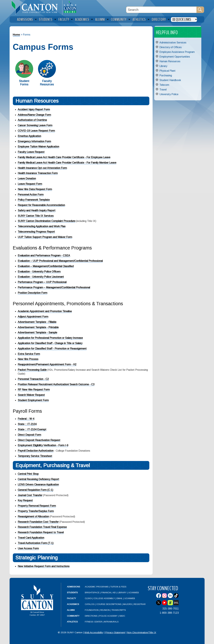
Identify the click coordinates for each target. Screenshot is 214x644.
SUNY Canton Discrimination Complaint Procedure (47, 221)
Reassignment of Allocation (33, 517)
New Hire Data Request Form (35, 189)
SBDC (122, 616)
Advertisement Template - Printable (38, 327)
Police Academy (108, 616)
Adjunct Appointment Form (33, 317)
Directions (91, 616)
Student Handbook (170, 80)
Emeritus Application (29, 136)
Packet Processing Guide (32, 370)
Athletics (72, 622)
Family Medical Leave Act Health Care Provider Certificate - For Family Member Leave (67, 163)
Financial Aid (109, 593)
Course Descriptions (109, 604)
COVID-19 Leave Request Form (36, 131)
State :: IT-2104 (27, 424)
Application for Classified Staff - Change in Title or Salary (50, 343)
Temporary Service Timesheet (35, 456)
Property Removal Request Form (37, 506)
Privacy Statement (115, 632)
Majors (128, 604)
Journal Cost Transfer (30, 495)
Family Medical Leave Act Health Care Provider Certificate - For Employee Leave (64, 157)
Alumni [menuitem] (100, 20)
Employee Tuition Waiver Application (38, 147)
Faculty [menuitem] (64, 20)
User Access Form (28, 548)
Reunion (105, 610)
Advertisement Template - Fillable (37, 322)
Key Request (25, 500)
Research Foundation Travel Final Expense (42, 527)
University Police (169, 94)
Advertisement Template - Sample (37, 333)
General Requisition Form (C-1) (35, 490)
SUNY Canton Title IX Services (36, 216)
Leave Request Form (30, 184)
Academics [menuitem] (82, 20)
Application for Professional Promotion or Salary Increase (50, 338)
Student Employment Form (33, 400)
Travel (163, 90)
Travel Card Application (31, 538)
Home (16, 35)
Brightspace (92, 593)
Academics (73, 604)
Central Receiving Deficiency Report (38, 479)
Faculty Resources (47, 83)
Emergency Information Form (34, 141)
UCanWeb (134, 593)
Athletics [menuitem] (139, 20)
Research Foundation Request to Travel (41, 532)
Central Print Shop (28, 474)
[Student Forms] (24, 77)
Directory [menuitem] (159, 20)
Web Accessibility (94, 632)
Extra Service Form (29, 354)
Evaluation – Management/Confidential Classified (46, 266)
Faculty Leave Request (31, 152)
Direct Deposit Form (29, 435)
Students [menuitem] (46, 20)
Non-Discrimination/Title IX (142, 632)
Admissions (74, 587)
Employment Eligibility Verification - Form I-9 (43, 445)
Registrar (140, 604)
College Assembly (104, 598)
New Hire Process (28, 359)
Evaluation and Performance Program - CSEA (44, 256)
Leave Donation (27, 179)
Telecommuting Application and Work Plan (42, 226)
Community (73, 616)
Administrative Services (173, 43)
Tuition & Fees (118, 587)
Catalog (90, 604)
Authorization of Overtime (32, 120)
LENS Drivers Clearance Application (38, 485)
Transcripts (119, 610)
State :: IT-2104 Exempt (32, 429)
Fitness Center (94, 622)
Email (120, 598)
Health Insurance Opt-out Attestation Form (42, 168)
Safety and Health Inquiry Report (37, 210)
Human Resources (170, 61)
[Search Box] (161, 10)
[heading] (36, 7)
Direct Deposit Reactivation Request (39, 440)
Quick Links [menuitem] (184, 20)
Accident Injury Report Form (34, 109)
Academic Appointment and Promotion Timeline (45, 311)
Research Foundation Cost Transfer (38, 522)
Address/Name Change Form (34, 115)
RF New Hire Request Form (34, 390)
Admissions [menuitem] (25, 20)
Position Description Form (32, 293)
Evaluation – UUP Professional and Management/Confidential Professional (60, 261)
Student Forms (24, 83)
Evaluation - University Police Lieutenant (41, 277)
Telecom (164, 85)
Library (163, 66)
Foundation (92, 610)
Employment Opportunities (175, 57)
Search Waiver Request (31, 395)
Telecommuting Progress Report (36, 232)
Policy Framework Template (34, 200)
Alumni (71, 610)
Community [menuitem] (119, 20)
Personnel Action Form (31, 195)
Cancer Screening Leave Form (35, 125)
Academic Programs (97, 587)
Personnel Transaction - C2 (33, 379)
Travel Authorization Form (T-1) (36, 543)
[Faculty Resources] (47, 77)
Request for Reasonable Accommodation (41, 205)
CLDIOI (88, 598)
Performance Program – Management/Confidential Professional (54, 287)
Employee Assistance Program (177, 52)
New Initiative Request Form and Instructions (44, 566)
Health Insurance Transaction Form (38, 173)
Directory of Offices (171, 47)
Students (72, 593)
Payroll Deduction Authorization (36, 451)
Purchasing (166, 75)
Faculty (71, 598)
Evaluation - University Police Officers (39, 272)
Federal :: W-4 (26, 419)
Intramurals (111, 622)
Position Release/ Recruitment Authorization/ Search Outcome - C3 (56, 384)
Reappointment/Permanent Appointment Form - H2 (47, 364)
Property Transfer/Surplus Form (36, 511)
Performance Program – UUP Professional (42, 282)
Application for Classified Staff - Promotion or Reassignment (52, 349)
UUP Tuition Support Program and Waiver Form (45, 237)
